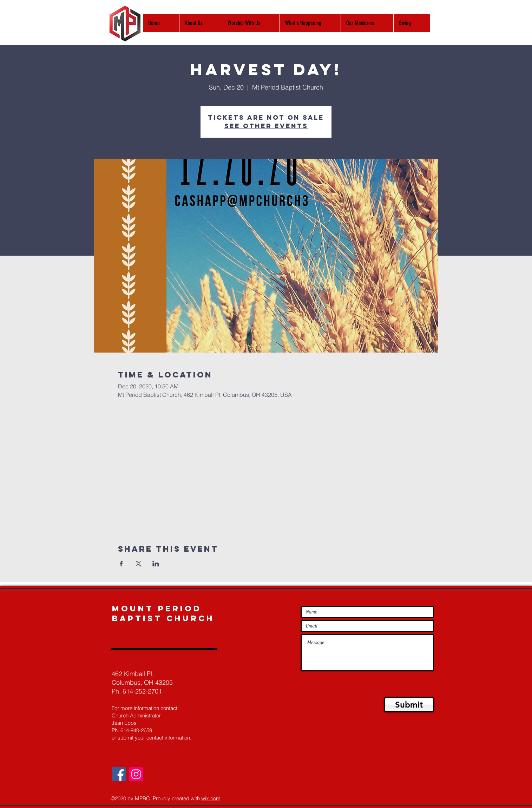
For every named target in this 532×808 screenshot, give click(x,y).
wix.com (211, 798)
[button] (251, 23)
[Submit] (409, 705)
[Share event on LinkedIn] (156, 564)
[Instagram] (136, 774)
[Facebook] (119, 774)
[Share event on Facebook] (121, 564)
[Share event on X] (139, 564)
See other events (266, 126)
